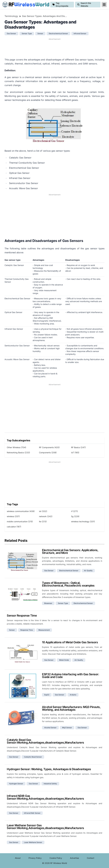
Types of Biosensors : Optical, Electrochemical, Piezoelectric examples (68, 584)
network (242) (46, 516)
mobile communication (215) (20, 521)
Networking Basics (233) (18, 452)
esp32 (47, 695)
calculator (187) (14, 527)
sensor (40, 33)
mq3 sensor (67, 728)
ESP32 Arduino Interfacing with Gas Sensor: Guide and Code (70, 676)
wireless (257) (13, 516)
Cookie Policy (56, 858)
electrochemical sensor (58, 33)
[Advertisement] (54, 48)
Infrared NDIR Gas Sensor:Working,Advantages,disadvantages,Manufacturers (45, 797)
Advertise (74, 858)
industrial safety (50, 784)
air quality (88, 571)
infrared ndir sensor (32, 813)
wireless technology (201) (83, 521)
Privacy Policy (35, 858)
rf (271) (74, 511)
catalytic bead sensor (33, 757)
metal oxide (64, 660)
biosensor (48, 603)
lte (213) (43, 521)
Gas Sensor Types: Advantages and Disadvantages (45, 16)
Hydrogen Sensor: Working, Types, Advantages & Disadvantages (49, 769)
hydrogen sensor (16, 784)
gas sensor (11, 33)
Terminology (11, 16)
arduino (73, 695)
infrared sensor (80, 33)
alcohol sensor (50, 728)
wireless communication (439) (21, 511)
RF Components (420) (49, 447)
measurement (44, 630)
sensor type (27, 33)
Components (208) (48, 452)
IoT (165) (75, 452)
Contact (91, 858)
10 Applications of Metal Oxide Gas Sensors (70, 642)
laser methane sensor (33, 842)
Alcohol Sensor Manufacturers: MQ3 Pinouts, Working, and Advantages (71, 708)
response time (27, 630)
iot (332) (43, 511)
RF (25, 5)
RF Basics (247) (78, 447)
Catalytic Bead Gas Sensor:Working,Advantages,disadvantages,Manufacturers (45, 741)
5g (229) (75, 516)
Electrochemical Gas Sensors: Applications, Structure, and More (70, 551)
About (18, 858)
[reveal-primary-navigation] (104, 5)
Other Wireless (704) (16, 447)
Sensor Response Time (22, 616)
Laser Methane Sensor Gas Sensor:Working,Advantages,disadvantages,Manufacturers (45, 827)
